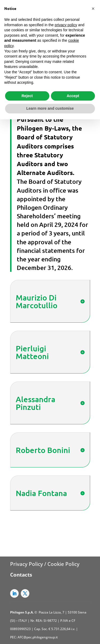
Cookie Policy (63, 564)
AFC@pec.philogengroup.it (38, 637)
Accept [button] (73, 96)
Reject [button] (27, 96)
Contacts (21, 575)
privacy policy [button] (66, 25)
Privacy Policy (27, 564)
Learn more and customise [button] (50, 108)
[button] (93, 9)
